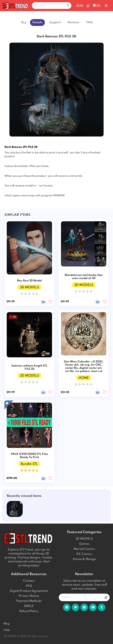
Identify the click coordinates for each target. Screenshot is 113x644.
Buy (24, 22)
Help (7, 630)
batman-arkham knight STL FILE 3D (29, 367)
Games (84, 544)
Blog (7, 624)
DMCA (29, 606)
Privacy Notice (29, 596)
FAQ (89, 22)
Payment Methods (29, 601)
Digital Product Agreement (29, 591)
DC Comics (84, 554)
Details (37, 22)
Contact (29, 581)
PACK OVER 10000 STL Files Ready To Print (29, 456)
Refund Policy (29, 611)
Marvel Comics (84, 549)
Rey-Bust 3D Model (29, 281)
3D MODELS (84, 539)
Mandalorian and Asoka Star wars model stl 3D (84, 277)
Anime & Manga (84, 559)
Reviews (73, 22)
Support (55, 22)
